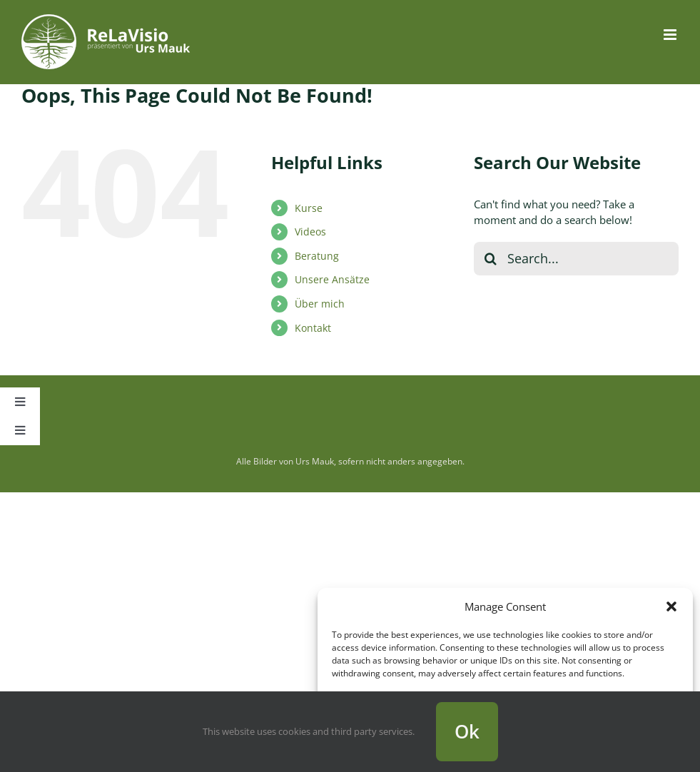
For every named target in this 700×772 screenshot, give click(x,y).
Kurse (309, 208)
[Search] (491, 259)
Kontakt (313, 328)
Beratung (317, 256)
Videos (310, 232)
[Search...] (576, 259)
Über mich (320, 304)
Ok (467, 731)
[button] (671, 606)
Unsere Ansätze (332, 279)
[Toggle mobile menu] (671, 35)
